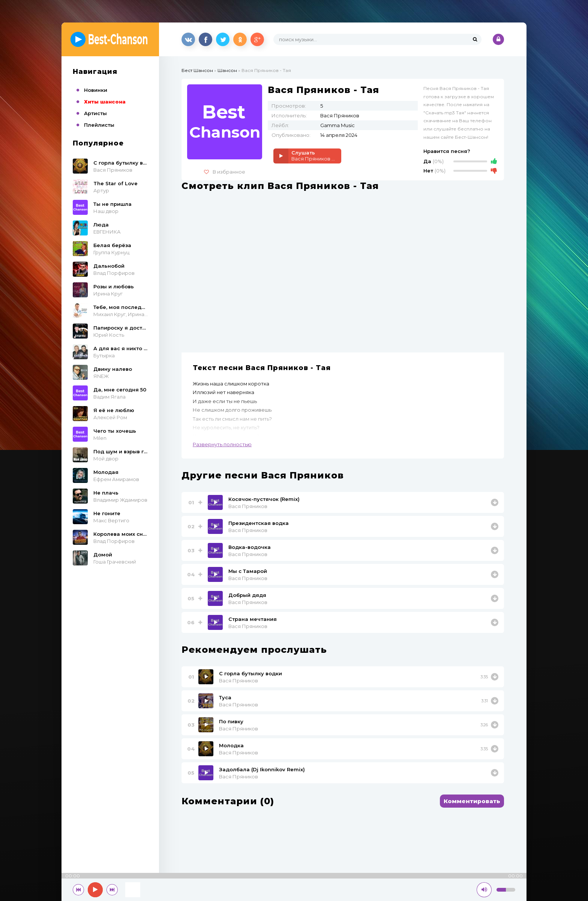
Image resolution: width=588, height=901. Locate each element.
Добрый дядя (247, 595)
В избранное (225, 172)
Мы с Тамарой (248, 571)
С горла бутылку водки (250, 673)
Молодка (231, 745)
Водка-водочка (250, 547)
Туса (225, 697)
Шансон (227, 70)
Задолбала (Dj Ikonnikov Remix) (262, 769)
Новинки (96, 90)
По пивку (231, 721)
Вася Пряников (248, 506)
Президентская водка (259, 523)
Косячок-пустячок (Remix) (264, 499)
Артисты (95, 113)
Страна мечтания (253, 619)
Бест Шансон (197, 70)
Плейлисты (99, 125)
